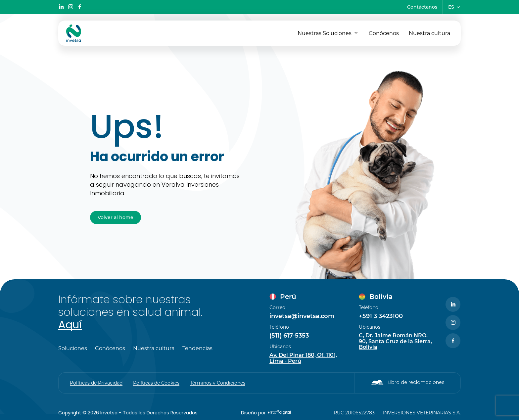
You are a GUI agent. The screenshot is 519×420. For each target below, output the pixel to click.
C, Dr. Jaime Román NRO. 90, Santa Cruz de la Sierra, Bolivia (395, 342)
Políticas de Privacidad (96, 383)
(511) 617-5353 (289, 336)
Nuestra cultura (429, 33)
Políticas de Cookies (156, 383)
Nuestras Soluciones (325, 33)
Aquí (70, 325)
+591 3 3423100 (381, 316)
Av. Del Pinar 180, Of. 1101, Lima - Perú (303, 358)
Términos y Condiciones (218, 383)
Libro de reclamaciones (416, 382)
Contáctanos (422, 7)
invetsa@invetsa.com (302, 316)
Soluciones (73, 349)
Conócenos (384, 33)
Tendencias (197, 349)
